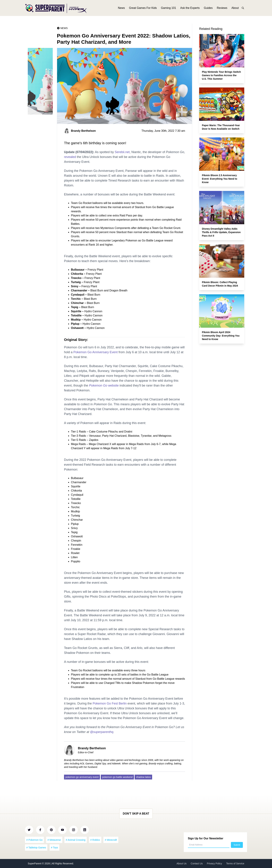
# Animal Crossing (76, 840)
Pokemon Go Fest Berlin (110, 703)
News (121, 8)
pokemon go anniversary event (82, 777)
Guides (208, 8)
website (104, 385)
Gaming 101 (169, 8)
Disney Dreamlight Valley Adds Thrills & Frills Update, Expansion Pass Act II (221, 232)
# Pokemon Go (34, 840)
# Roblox (95, 840)
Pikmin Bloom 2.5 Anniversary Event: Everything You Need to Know (220, 179)
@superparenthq (102, 732)
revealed (70, 157)
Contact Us (197, 863)
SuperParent (35, 863)
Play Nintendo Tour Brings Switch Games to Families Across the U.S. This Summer (221, 75)
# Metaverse (54, 840)
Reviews (222, 8)
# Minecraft (111, 840)
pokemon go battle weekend (117, 777)
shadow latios (143, 777)
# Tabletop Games (36, 848)
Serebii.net (122, 152)
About (235, 8)
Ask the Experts (190, 8)
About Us (182, 863)
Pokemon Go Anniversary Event (95, 352)
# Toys (54, 848)
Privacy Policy (214, 863)
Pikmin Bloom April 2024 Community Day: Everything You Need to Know (221, 336)
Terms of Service (235, 863)
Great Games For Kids (143, 8)
